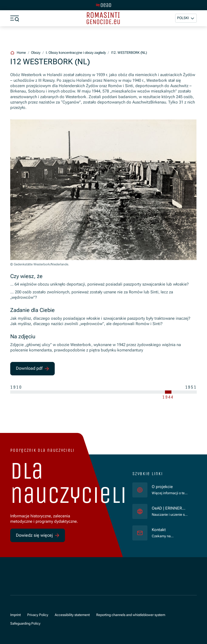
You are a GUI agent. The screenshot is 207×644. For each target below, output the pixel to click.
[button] (186, 18)
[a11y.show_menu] (15, 18)
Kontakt (159, 530)
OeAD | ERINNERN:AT (170, 509)
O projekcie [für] (162, 487)
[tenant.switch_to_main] (103, 5)
